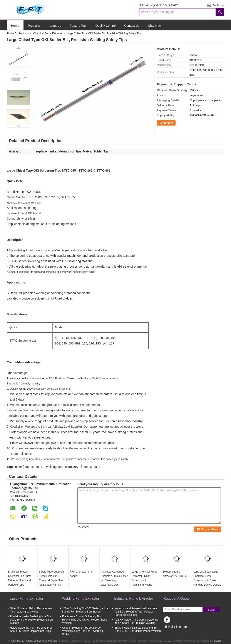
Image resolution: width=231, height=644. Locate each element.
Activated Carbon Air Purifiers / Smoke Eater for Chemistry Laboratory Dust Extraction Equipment (114, 580)
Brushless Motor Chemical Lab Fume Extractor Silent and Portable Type (20, 578)
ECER (217, 641)
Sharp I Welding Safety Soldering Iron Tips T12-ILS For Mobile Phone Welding (138, 629)
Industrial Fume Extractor (134, 598)
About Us (55, 26)
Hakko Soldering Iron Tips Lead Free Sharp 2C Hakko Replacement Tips (31, 629)
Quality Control (106, 26)
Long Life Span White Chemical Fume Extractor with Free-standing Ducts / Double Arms (207, 580)
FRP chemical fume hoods (81, 574)
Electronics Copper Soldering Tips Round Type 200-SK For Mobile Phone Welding (85, 620)
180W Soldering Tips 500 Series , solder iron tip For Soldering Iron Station (85, 610)
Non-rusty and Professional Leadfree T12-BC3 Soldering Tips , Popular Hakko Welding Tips (136, 612)
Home (15, 26)
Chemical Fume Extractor (48, 33)
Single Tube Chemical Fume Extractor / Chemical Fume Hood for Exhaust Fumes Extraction (52, 580)
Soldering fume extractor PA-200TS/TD (176, 574)
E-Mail (169, 627)
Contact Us (132, 26)
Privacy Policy (16, 641)
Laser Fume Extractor (27, 598)
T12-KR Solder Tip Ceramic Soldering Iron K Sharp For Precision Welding (136, 621)
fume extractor (91, 467)
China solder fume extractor (42, 641)
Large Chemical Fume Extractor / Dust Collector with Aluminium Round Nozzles (144, 580)
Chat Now (155, 26)
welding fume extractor (62, 467)
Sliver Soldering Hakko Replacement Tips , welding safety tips (31, 610)
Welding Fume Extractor (81, 598)
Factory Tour (78, 26)
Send (211, 610)
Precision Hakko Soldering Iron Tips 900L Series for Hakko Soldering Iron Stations (31, 620)
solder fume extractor (28, 467)
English (218, 5)
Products (34, 26)
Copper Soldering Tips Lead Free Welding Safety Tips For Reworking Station (83, 631)
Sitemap (181, 627)
